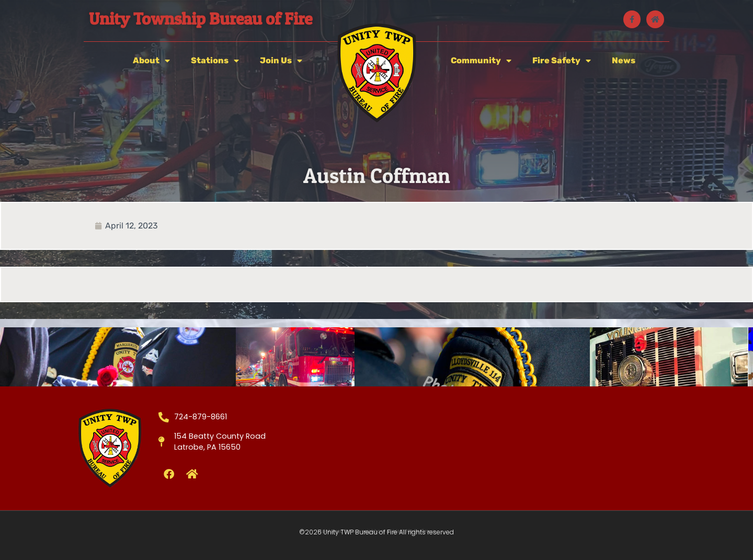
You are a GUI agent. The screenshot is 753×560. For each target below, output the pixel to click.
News (624, 60)
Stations (215, 61)
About (151, 61)
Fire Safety (562, 61)
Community (481, 61)
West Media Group (414, 531)
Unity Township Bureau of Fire (201, 19)
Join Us (281, 61)
